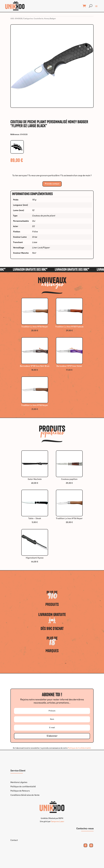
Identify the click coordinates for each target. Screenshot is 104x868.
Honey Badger (50, 19)
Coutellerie (39, 19)
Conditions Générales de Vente (25, 795)
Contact (14, 840)
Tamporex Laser (58, 822)
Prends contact (52, 184)
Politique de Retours (20, 791)
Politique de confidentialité (23, 787)
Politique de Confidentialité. (79, 748)
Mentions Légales (19, 782)
